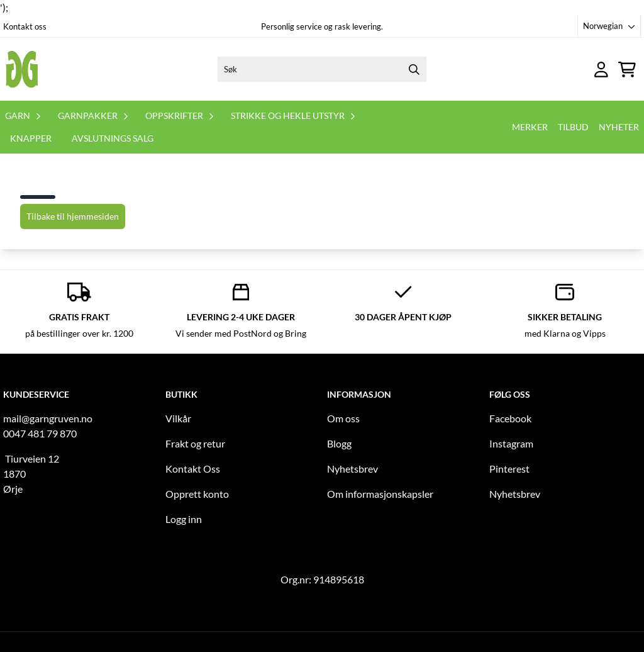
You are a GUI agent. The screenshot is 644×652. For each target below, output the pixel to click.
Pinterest (509, 469)
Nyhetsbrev (353, 469)
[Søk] (322, 69)
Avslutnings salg (113, 138)
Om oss (343, 418)
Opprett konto (197, 494)
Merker (530, 127)
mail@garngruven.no (48, 418)
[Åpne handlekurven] (627, 70)
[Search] (414, 69)
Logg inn (184, 519)
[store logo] (22, 69)
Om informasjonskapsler (380, 494)
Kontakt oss (25, 26)
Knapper (31, 138)
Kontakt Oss (193, 469)
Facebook (510, 418)
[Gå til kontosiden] (601, 70)
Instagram (511, 443)
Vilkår (178, 418)
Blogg (339, 443)
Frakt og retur (195, 443)
